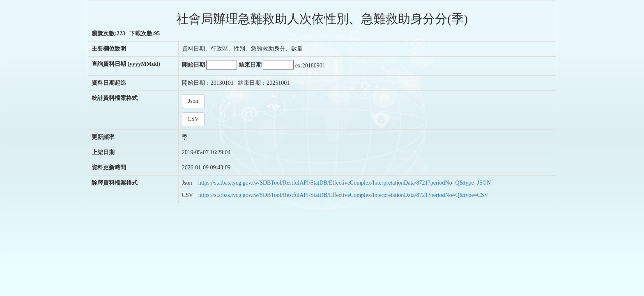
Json (193, 101)
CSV (193, 119)
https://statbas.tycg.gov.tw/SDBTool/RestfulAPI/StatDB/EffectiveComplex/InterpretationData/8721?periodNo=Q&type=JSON (345, 183)
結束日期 (266, 65)
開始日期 (210, 65)
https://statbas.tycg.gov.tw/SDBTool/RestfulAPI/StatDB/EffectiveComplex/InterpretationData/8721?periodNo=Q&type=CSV (343, 195)
